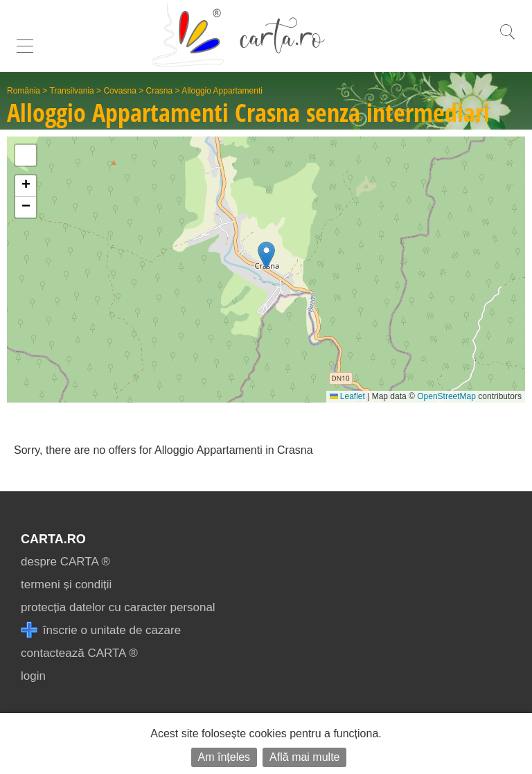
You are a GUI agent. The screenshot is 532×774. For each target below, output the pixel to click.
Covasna (119, 91)
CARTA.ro (53, 539)
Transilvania (72, 91)
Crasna (160, 91)
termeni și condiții (66, 584)
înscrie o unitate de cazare (101, 630)
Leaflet (347, 396)
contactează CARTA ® (79, 653)
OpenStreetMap (446, 396)
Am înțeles (224, 757)
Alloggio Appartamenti (222, 91)
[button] (266, 255)
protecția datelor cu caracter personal (118, 607)
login (33, 676)
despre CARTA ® (65, 562)
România (24, 91)
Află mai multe (304, 757)
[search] (507, 39)
